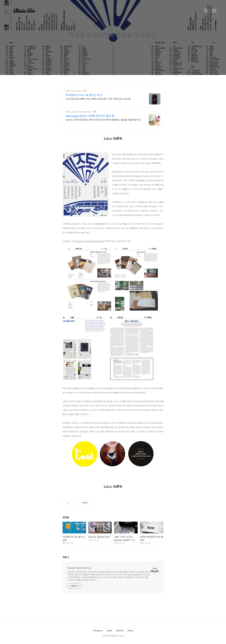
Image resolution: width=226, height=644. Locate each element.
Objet (109, 630)
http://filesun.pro (74, 91)
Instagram (98, 630)
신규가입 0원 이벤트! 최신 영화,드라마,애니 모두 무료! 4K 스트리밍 (98, 99)
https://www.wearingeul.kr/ (79, 112)
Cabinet (120, 630)
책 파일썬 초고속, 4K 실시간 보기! (84, 95)
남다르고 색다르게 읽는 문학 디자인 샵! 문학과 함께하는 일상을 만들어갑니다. (103, 120)
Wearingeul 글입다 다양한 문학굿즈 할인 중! (90, 116)
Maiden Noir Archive (79, 568)
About (131, 630)
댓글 (66, 557)
